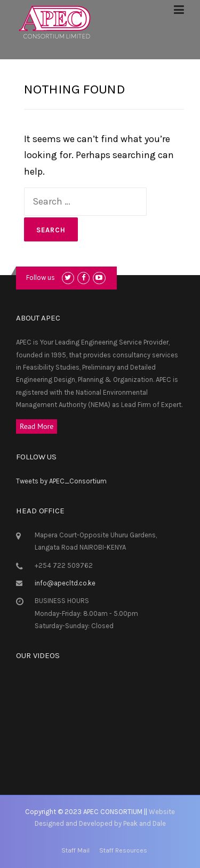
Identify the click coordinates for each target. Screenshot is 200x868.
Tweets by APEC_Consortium (61, 481)
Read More (37, 426)
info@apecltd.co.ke (65, 583)
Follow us (41, 277)
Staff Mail (75, 850)
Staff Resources (123, 850)
